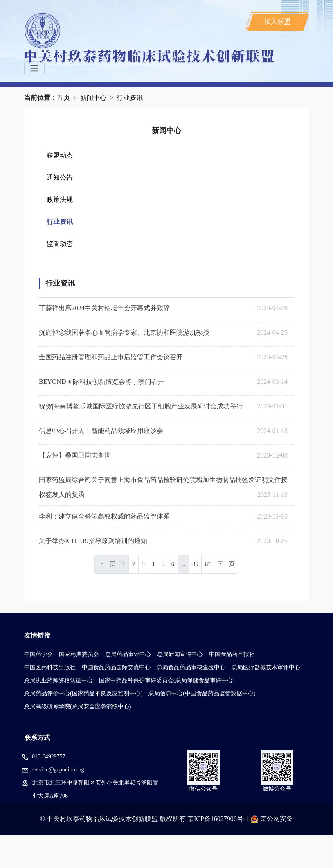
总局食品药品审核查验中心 (191, 667)
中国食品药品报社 (232, 654)
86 (195, 564)
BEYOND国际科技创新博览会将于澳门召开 (102, 382)
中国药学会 (38, 654)
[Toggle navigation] (34, 68)
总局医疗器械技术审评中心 (266, 667)
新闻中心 (93, 98)
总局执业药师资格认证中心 (59, 680)
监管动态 (60, 244)
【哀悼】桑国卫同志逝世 (75, 455)
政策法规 (60, 200)
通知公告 (60, 177)
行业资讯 (130, 98)
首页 (63, 98)
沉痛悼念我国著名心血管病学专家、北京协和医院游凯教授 (124, 333)
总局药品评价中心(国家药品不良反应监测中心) (83, 693)
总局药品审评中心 (128, 654)
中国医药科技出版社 (50, 667)
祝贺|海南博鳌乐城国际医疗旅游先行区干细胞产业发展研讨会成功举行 (141, 406)
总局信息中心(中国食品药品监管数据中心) (202, 693)
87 (208, 564)
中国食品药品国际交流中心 (116, 667)
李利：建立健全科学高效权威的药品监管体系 (104, 516)
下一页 (226, 564)
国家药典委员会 (79, 654)
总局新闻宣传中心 (180, 654)
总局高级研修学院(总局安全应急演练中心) (78, 707)
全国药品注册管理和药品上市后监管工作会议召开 (111, 357)
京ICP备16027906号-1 (218, 819)
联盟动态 (60, 155)
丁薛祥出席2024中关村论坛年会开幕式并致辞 (104, 308)
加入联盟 (277, 21)
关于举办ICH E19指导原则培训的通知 (93, 541)
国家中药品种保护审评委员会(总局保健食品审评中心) (167, 680)
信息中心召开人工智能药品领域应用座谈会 (101, 431)
